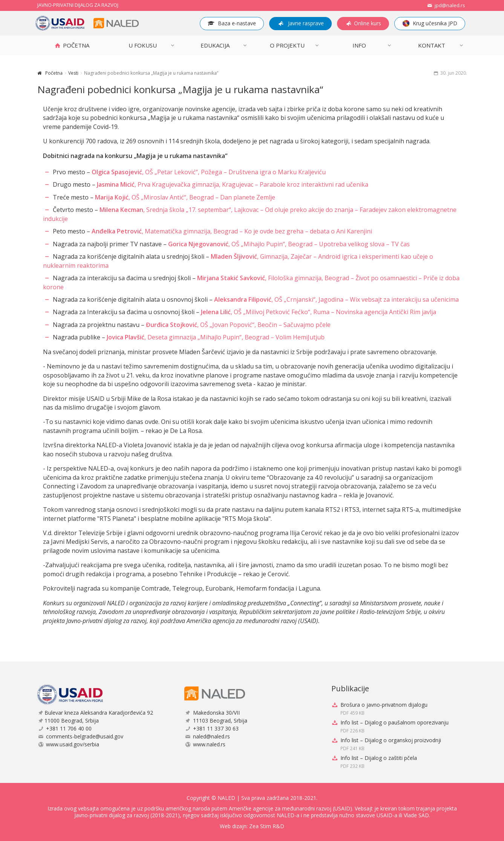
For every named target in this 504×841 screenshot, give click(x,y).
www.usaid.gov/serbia (73, 744)
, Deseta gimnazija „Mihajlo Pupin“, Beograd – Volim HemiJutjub (216, 337)
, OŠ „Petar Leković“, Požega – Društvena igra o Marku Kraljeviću (209, 172)
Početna (54, 73)
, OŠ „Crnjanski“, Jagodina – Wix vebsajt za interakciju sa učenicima (336, 299)
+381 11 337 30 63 (216, 728)
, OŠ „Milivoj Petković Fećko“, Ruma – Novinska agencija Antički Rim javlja (319, 312)
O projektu (287, 45)
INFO (359, 45)
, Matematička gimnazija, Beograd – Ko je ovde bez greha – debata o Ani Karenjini (232, 231)
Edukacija (215, 45)
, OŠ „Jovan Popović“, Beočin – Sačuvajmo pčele (238, 325)
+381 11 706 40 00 (69, 728)
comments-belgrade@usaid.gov (85, 736)
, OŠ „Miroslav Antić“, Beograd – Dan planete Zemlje (185, 197)
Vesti (73, 73)
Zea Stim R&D (267, 826)
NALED (226, 798)
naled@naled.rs (211, 736)
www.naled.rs (209, 744)
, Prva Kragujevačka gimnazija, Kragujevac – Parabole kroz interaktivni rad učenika (233, 184)
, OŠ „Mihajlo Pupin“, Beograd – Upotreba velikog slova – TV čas (289, 244)
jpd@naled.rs (446, 5)
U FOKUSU (143, 45)
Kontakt (432, 45)
